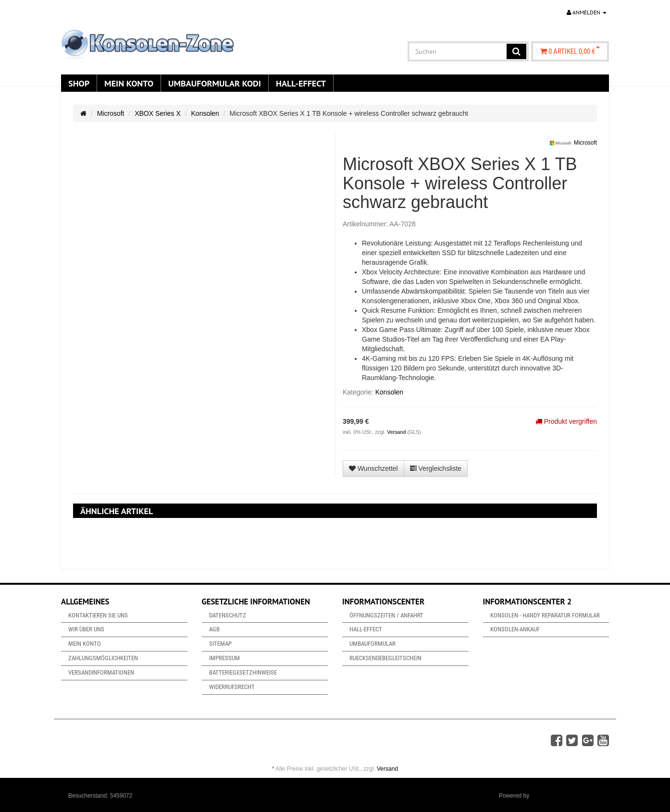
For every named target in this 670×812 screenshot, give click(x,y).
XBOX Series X (158, 113)
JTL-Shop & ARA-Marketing (566, 796)
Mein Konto (129, 83)
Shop (79, 83)
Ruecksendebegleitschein (385, 658)
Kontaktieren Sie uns (98, 615)
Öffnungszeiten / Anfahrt (386, 615)
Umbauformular (372, 644)
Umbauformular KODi (215, 83)
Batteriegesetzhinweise (243, 672)
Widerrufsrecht (232, 687)
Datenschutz (228, 615)
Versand (397, 432)
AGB (214, 629)
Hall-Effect (301, 83)
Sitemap (220, 644)
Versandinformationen (101, 672)
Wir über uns (86, 629)
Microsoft (111, 113)
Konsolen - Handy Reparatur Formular (545, 615)
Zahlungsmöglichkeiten (103, 658)
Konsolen (205, 113)
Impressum (224, 658)
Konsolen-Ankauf (515, 629)
